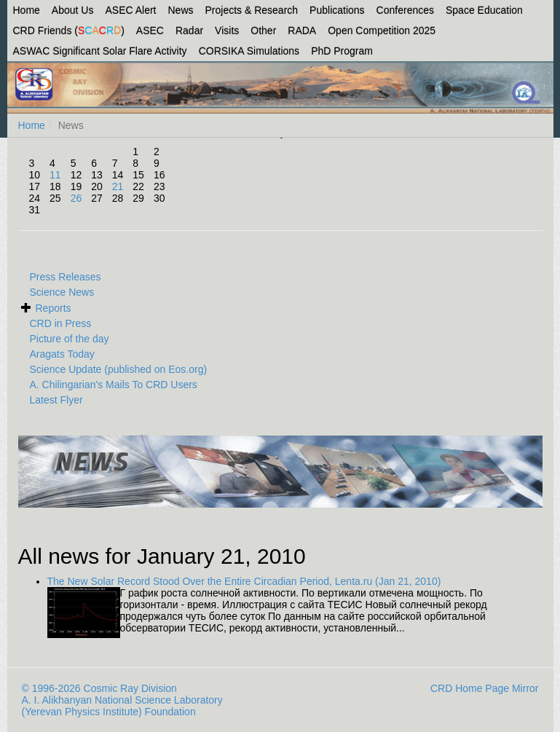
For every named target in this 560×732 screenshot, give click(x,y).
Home (27, 10)
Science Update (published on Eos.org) (119, 369)
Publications (337, 10)
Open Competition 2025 (382, 31)
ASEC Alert (130, 10)
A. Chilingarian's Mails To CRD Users (114, 385)
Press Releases (66, 277)
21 (118, 186)
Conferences (405, 10)
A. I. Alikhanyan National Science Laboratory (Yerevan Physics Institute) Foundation (122, 706)
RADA (302, 31)
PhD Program (342, 51)
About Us (73, 10)
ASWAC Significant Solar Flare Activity (100, 51)
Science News (62, 292)
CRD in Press (61, 323)
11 (55, 175)
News (180, 10)
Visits (227, 31)
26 (76, 198)
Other (263, 31)
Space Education (484, 10)
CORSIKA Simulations (249, 51)
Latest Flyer (56, 400)
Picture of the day (70, 339)
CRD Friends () (69, 31)
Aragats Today (62, 354)
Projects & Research (252, 10)
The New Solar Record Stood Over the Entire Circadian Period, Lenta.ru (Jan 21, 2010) (244, 581)
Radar (189, 31)
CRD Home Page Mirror (485, 688)
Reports (54, 308)
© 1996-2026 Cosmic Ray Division (99, 688)
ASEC (150, 31)
